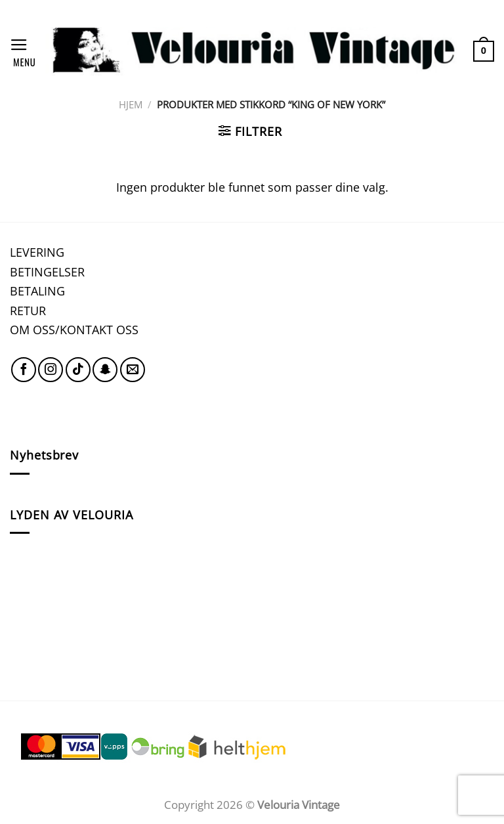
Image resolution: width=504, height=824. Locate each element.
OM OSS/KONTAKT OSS (74, 329)
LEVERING (37, 252)
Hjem (131, 104)
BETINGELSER (47, 271)
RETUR (28, 310)
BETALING (37, 291)
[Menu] (23, 51)
